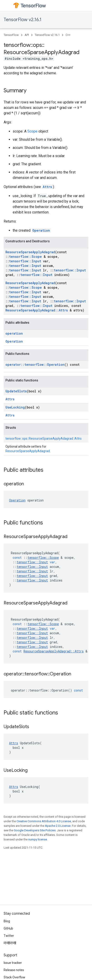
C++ (68, 35)
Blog (7, 921)
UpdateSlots (16, 391)
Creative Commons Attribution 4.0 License (44, 821)
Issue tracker (13, 963)
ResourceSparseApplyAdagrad (30, 252)
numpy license (38, 839)
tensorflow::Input (25, 261)
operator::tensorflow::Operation (35, 365)
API (27, 35)
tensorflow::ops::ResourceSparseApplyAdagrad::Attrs (44, 439)
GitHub (8, 928)
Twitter (9, 936)
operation (14, 333)
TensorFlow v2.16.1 (22, 20)
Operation (41, 230)
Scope (32, 131)
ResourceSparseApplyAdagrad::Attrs (37, 310)
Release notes (14, 970)
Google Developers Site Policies (35, 830)
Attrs (47, 187)
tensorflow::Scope (25, 257)
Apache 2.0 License (58, 826)
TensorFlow (11, 35)
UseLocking (15, 407)
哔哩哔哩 (10, 943)
